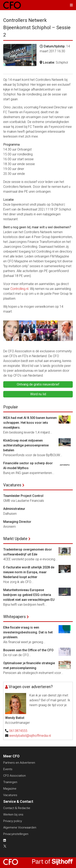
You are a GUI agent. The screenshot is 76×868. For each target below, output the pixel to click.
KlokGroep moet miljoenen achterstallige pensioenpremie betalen (26, 445)
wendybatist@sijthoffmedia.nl (30, 736)
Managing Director (17, 522)
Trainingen (10, 782)
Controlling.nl (19, 289)
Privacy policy (13, 821)
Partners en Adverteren (19, 763)
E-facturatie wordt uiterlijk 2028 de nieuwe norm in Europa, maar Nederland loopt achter (29, 572)
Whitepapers (14, 617)
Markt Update (15, 539)
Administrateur (14, 509)
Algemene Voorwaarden (20, 827)
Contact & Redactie (17, 808)
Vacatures (12, 485)
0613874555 (18, 731)
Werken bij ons (13, 815)
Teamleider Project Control (23, 496)
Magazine (10, 789)
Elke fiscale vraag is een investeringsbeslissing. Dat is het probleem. (28, 632)
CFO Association (14, 776)
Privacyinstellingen (16, 834)
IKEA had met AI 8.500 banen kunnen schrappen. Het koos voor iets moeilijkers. (30, 423)
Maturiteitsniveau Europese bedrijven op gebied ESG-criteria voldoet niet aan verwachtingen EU (29, 595)
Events (8, 769)
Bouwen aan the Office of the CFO (28, 650)
